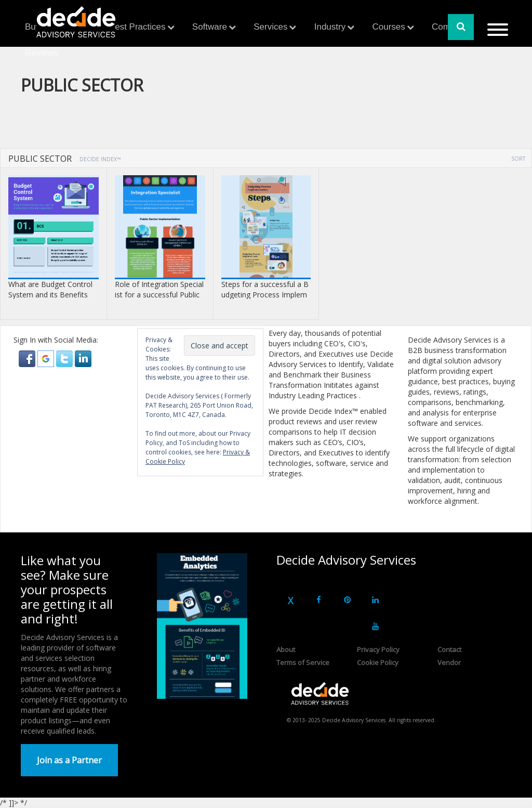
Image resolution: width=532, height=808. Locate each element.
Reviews (42, 53)
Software (210, 27)
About (286, 649)
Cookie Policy (378, 662)
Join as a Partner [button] (69, 760)
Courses (388, 27)
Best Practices (137, 27)
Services (270, 27)
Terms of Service (303, 662)
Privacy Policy (378, 649)
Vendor (449, 662)
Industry (330, 27)
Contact (449, 649)
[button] (28, 358)
